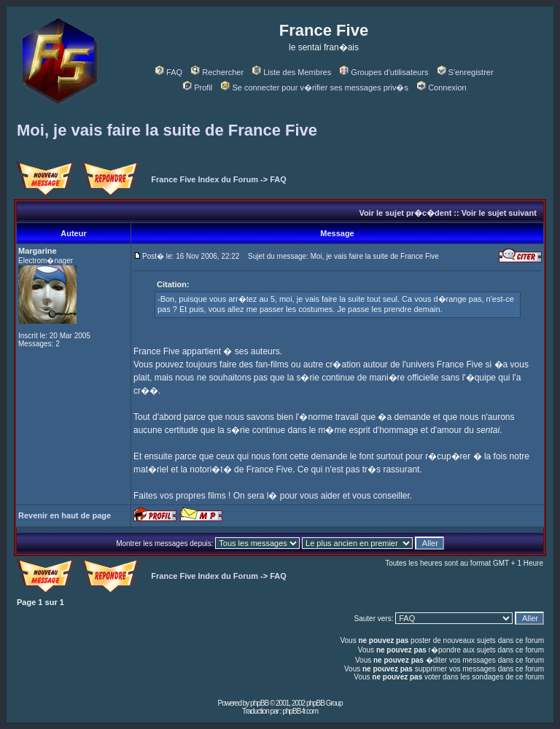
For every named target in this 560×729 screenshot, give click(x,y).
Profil (198, 87)
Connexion (442, 87)
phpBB (259, 703)
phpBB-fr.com (300, 711)
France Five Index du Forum (205, 179)
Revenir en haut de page (65, 515)
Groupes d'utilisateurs (384, 72)
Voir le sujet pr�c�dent (405, 213)
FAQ (169, 72)
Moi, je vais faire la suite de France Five (167, 130)
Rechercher (217, 72)
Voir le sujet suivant (499, 213)
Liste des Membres (292, 72)
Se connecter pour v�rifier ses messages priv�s (314, 87)
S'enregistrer (466, 72)
